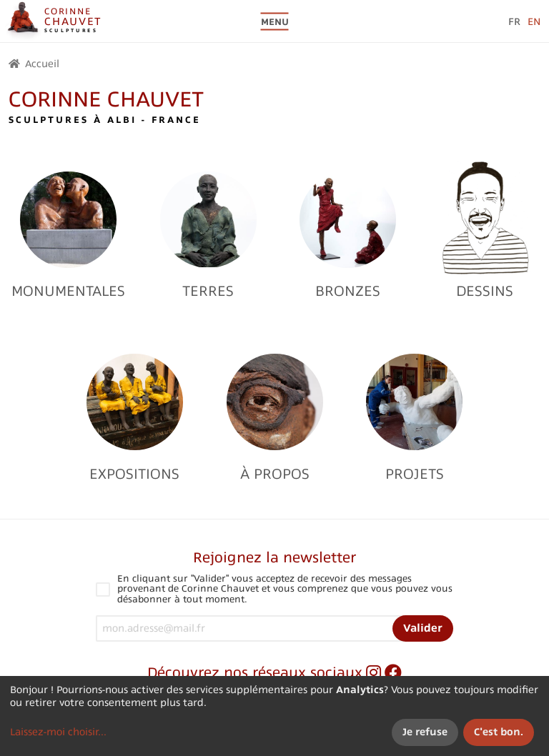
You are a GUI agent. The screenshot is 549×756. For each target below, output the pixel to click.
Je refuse (425, 732)
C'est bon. (499, 732)
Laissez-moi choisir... (58, 732)
